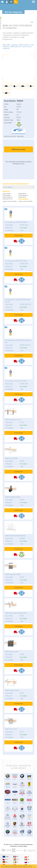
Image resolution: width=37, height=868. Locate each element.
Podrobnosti (18, 235)
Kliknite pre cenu (19, 149)
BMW (4, 45)
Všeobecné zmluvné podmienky (23, 844)
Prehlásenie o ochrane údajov (19, 846)
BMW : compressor (12, 45)
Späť (32, 20)
